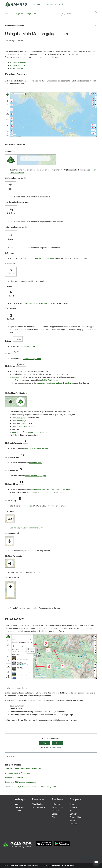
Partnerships (75, 817)
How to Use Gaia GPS (14, 777)
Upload (18, 811)
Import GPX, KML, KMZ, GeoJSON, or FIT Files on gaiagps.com (31, 787)
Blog (72, 804)
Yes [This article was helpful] (45, 743)
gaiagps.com (19, 14)
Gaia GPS (9, 14)
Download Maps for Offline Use (18, 773)
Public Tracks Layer (50, 380)
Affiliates (73, 824)
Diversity (74, 814)
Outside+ (56, 811)
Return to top (12, 756)
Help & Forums (38, 807)
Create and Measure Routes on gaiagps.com (23, 768)
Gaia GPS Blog (29, 346)
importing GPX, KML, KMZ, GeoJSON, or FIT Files (49, 489)
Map (16, 804)
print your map (26, 506)
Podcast (73, 807)
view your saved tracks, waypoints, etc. (40, 303)
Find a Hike (60, 4)
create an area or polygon (36, 476)
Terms (72, 865)
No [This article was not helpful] (57, 743)
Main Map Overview (18, 62)
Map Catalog (38, 804)
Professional (57, 807)
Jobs (72, 811)
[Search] (79, 14)
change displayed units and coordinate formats (55, 383)
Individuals (57, 804)
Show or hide (18, 377)
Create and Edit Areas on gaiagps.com (21, 782)
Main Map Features (18, 65)
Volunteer (56, 814)
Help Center (36, 4)
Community (48, 4)
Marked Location (17, 68)
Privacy (65, 865)
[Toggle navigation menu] (93, 4)
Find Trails (19, 807)
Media (73, 820)
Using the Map (31, 14)
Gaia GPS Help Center (32, 359)
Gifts (54, 817)
